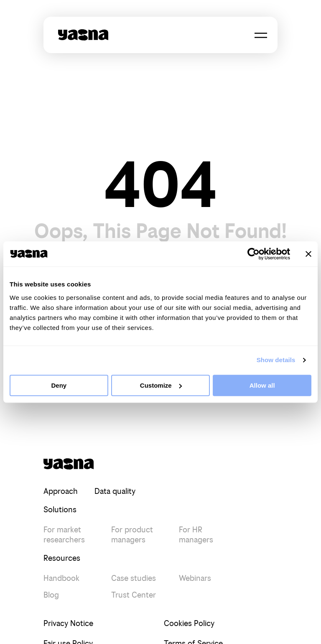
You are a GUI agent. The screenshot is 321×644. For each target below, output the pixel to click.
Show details (276, 360)
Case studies (134, 578)
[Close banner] (308, 254)
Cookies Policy (189, 623)
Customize (161, 385)
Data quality (115, 491)
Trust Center (134, 595)
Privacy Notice (68, 623)
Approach (61, 491)
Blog (51, 595)
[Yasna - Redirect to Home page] (83, 35)
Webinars (195, 578)
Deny (59, 385)
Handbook (61, 578)
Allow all (262, 385)
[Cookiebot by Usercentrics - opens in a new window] (253, 254)
